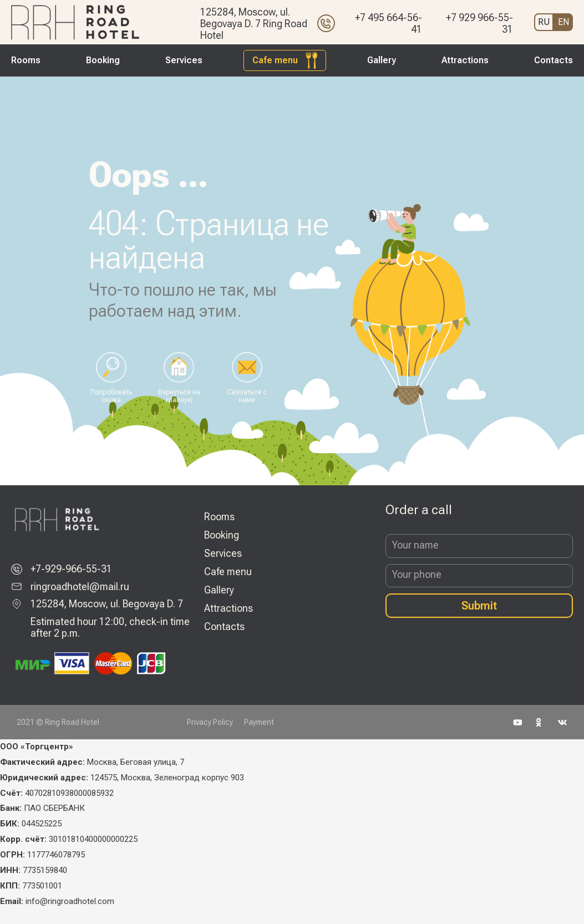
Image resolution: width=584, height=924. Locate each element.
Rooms (26, 60)
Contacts (553, 60)
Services (184, 60)
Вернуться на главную (179, 396)
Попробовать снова (111, 396)
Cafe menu (275, 60)
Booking (103, 60)
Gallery (382, 60)
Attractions (465, 60)
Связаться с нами (247, 396)
